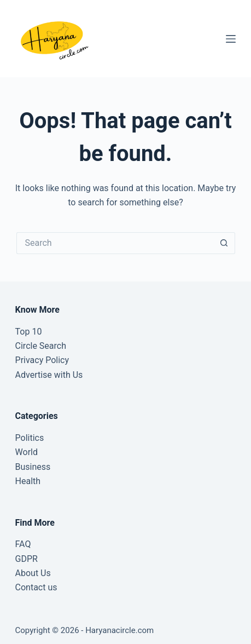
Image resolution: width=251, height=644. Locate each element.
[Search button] (224, 243)
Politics (30, 438)
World (27, 452)
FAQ (23, 544)
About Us (33, 573)
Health (28, 481)
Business (33, 467)
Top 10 (29, 332)
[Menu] (231, 39)
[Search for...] (115, 243)
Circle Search (41, 346)
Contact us (36, 587)
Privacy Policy (42, 360)
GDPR (27, 559)
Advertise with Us (49, 375)
